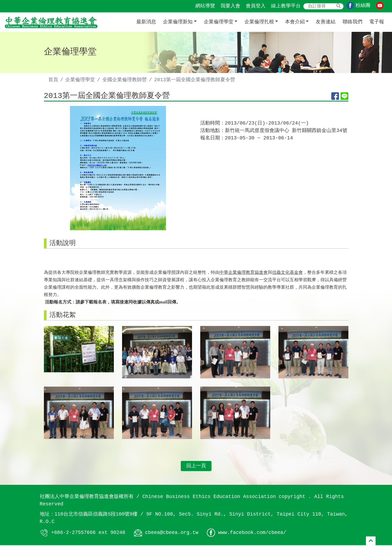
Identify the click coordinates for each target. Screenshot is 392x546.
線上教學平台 (286, 6)
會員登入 (256, 6)
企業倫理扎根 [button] (259, 22)
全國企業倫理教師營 (125, 80)
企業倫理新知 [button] (178, 22)
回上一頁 (196, 467)
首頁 (53, 80)
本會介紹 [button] (295, 22)
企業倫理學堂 (80, 80)
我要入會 (230, 6)
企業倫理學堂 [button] (219, 22)
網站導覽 (205, 6)
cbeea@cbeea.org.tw (172, 533)
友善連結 (326, 22)
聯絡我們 (352, 22)
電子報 (377, 22)
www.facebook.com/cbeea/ (252, 533)
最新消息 (146, 22)
